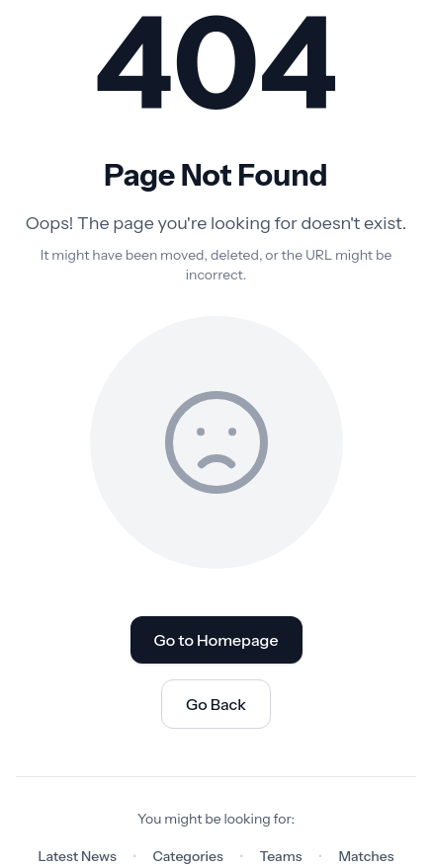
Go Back (216, 704)
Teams (281, 856)
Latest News (78, 856)
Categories (188, 856)
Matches (366, 856)
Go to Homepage (216, 640)
